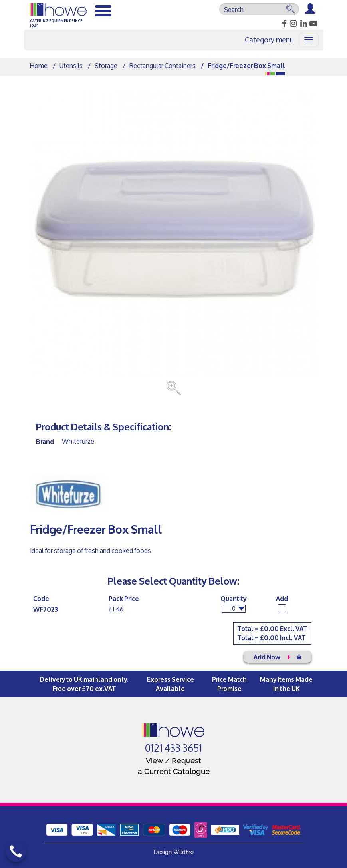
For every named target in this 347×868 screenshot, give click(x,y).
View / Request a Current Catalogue (174, 766)
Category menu (269, 40)
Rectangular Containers (163, 65)
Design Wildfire (174, 852)
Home (39, 65)
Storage (106, 65)
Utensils (71, 65)
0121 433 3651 (173, 748)
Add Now (278, 656)
